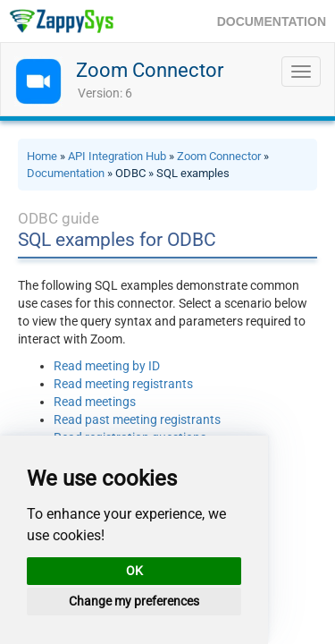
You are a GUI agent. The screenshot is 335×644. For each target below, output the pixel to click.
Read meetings (95, 402)
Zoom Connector (150, 70)
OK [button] (134, 571)
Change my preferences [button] (134, 601)
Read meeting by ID (107, 366)
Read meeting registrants (123, 384)
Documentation (66, 173)
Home (42, 156)
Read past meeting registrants (137, 419)
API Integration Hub (117, 156)
